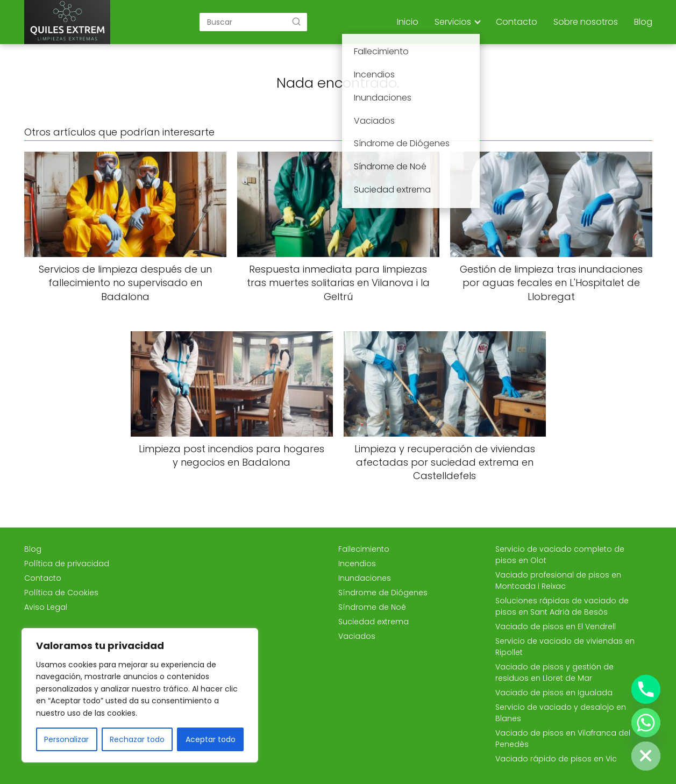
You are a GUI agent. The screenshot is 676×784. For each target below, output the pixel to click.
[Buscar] (296, 22)
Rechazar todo (137, 739)
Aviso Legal (46, 607)
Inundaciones (365, 578)
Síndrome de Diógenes (383, 593)
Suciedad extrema (373, 622)
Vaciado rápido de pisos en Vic (556, 759)
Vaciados (357, 636)
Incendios (357, 564)
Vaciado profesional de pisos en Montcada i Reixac (558, 580)
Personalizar (66, 739)
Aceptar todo (211, 739)
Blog (643, 22)
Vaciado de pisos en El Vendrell (556, 626)
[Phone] (646, 689)
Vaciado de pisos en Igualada (554, 693)
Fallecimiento (364, 549)
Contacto (517, 22)
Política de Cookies (61, 593)
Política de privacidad (67, 564)
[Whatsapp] (646, 723)
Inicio (408, 22)
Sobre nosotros (586, 22)
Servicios (453, 22)
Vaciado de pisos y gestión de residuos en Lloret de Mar (554, 672)
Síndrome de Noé (372, 607)
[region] (140, 695)
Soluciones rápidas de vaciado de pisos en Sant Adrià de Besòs (562, 606)
